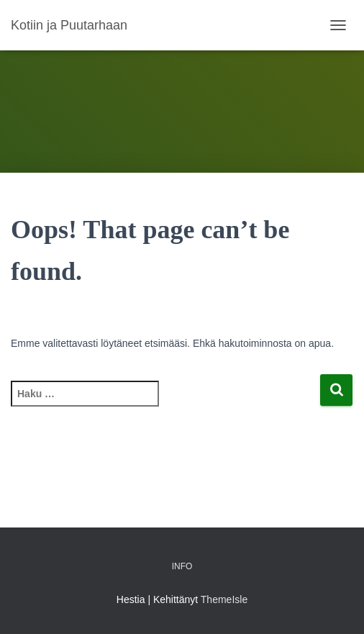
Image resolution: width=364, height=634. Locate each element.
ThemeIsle (224, 599)
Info (182, 566)
